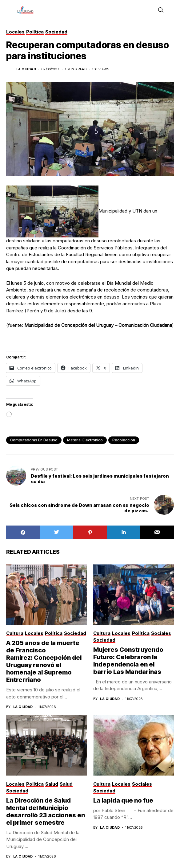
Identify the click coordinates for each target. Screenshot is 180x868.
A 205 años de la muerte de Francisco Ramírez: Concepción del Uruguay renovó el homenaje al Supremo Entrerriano (44, 661)
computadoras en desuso (34, 440)
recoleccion (124, 440)
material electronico (85, 440)
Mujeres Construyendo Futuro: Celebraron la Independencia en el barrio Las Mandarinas (128, 661)
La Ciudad (26, 69)
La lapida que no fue (123, 800)
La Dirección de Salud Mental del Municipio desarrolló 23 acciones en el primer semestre (46, 811)
